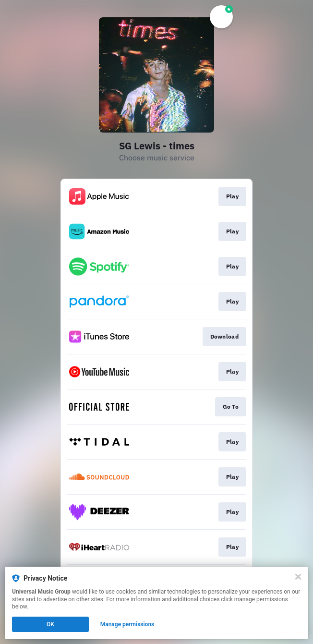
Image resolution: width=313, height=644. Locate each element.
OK (50, 624)
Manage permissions (127, 624)
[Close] (298, 577)
